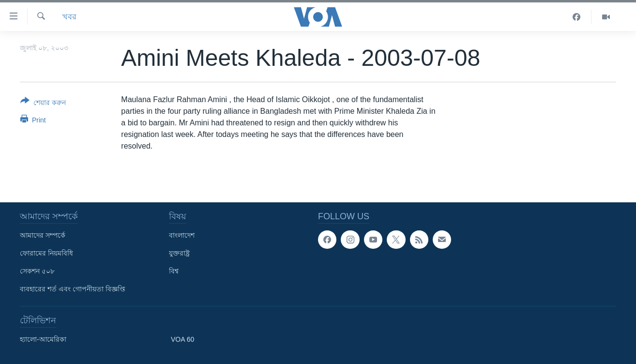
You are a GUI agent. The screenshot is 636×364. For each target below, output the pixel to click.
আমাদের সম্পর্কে (43, 235)
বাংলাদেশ (182, 235)
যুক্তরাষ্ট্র (179, 253)
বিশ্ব (174, 271)
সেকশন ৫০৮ (37, 271)
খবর (69, 17)
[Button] (43, 104)
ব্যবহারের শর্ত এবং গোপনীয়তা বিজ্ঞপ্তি (73, 289)
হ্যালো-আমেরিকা (43, 339)
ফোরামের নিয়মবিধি (46, 253)
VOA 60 (182, 339)
